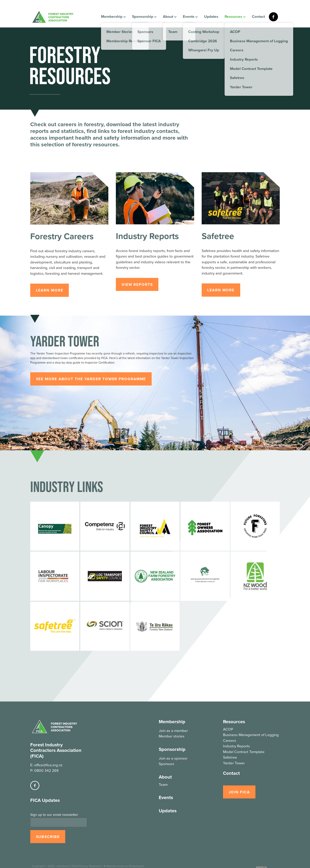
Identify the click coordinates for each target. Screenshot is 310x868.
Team (163, 784)
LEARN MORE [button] (50, 290)
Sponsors (166, 764)
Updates (211, 16)
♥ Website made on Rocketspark (124, 850)
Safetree (230, 757)
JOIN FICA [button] (239, 792)
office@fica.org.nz (48, 749)
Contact (258, 16)
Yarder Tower (234, 763)
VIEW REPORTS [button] (137, 284)
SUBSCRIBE (48, 821)
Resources (235, 16)
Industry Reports (236, 746)
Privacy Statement (90, 850)
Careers (230, 740)
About (170, 16)
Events (190, 16)
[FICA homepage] (57, 17)
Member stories (172, 736)
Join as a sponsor (173, 758)
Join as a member (173, 730)
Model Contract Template (244, 752)
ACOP (228, 729)
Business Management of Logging (251, 735)
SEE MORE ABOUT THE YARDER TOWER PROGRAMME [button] (91, 379)
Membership (113, 16)
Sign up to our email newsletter (54, 799)
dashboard (63, 850)
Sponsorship (144, 16)
